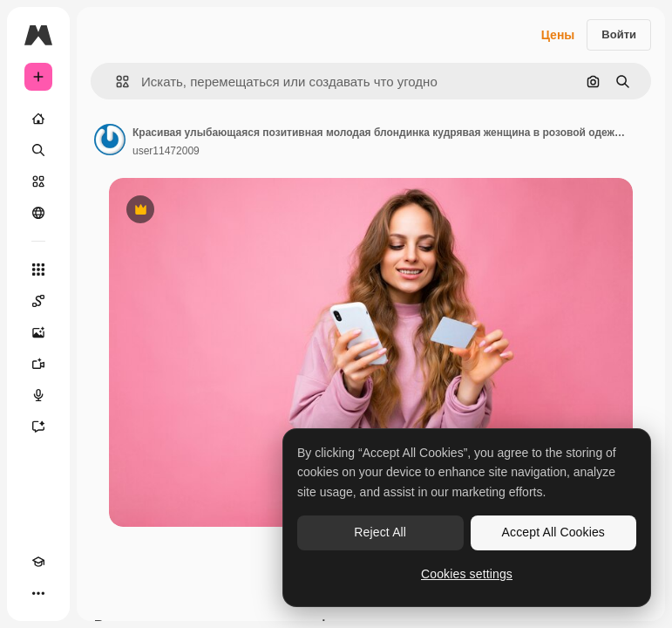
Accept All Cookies (553, 532)
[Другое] (38, 593)
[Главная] (38, 119)
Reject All (380, 532)
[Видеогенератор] (38, 364)
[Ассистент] (38, 427)
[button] (115, 82)
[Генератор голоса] (38, 395)
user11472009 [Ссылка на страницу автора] (166, 151)
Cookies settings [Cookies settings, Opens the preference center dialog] (467, 574)
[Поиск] (38, 150)
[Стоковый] (38, 181)
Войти (619, 34)
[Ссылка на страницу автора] (110, 140)
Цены (558, 35)
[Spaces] (38, 301)
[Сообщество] (38, 213)
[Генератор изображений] (38, 332)
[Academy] (38, 562)
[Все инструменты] (38, 270)
